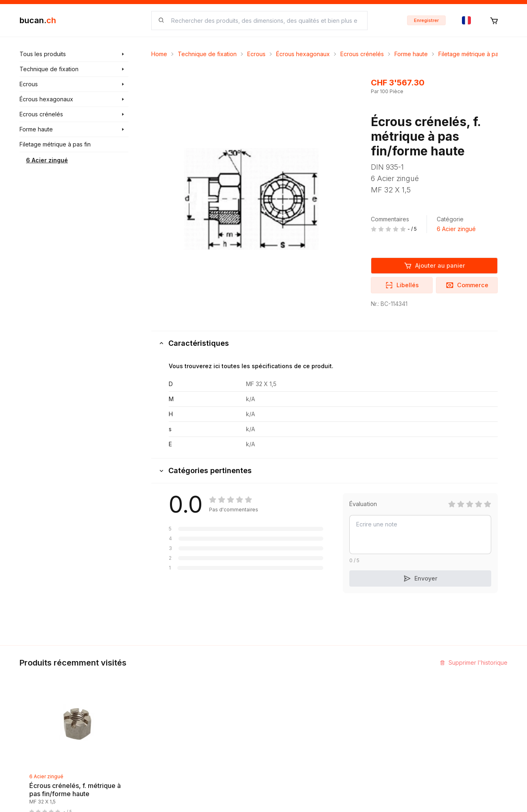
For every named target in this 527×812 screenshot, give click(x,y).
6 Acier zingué (47, 160)
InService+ (368, 690)
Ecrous (256, 54)
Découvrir (200, 679)
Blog (193, 693)
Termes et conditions (298, 723)
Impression (284, 693)
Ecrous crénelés (362, 54)
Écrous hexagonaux (303, 54)
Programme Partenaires (385, 705)
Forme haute (411, 54)
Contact (280, 679)
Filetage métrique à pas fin (474, 54)
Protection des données (303, 760)
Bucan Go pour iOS (379, 719)
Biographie (285, 708)
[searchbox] (264, 21)
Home (159, 54)
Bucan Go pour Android (385, 734)
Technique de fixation (207, 54)
